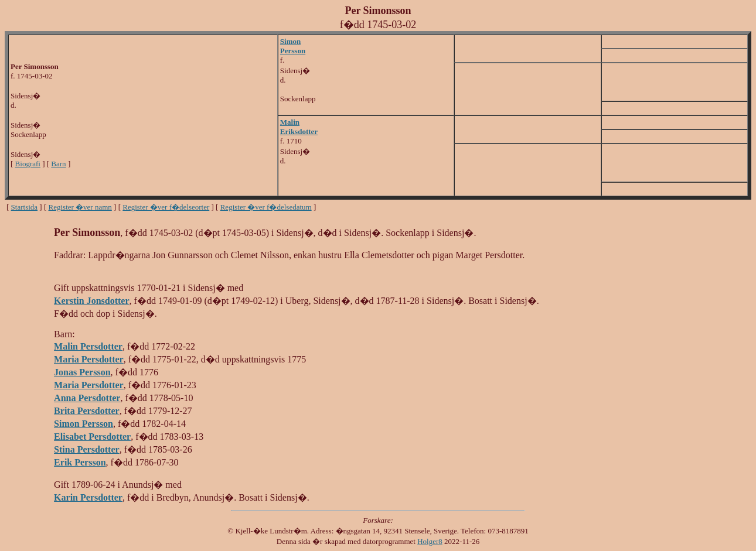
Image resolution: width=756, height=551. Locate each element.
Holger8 (430, 541)
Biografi (28, 164)
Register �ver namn (80, 207)
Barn (58, 164)
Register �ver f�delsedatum (266, 207)
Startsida (25, 207)
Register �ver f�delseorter (166, 207)
